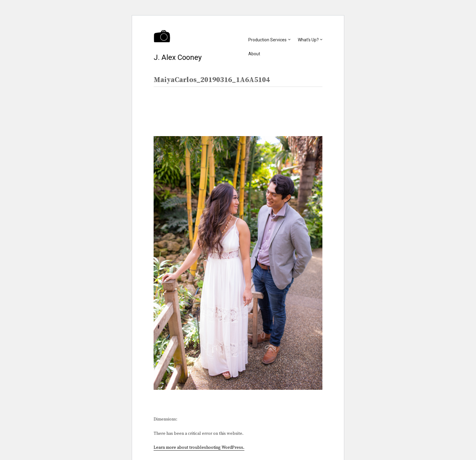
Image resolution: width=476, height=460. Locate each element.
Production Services (267, 40)
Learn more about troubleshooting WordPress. (199, 448)
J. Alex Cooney (178, 57)
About (254, 54)
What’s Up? (308, 40)
